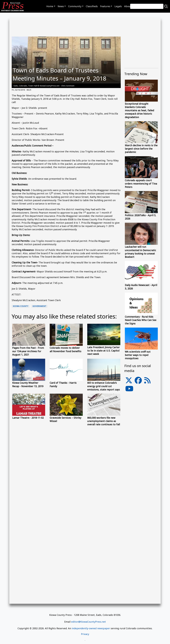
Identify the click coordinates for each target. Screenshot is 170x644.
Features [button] (105, 6)
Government (39, 306)
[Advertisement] (141, 453)
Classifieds (92, 6)
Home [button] (50, 6)
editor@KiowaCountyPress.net (89, 622)
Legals (118, 6)
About (128, 6)
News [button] (61, 6)
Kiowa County (21, 306)
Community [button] (75, 6)
